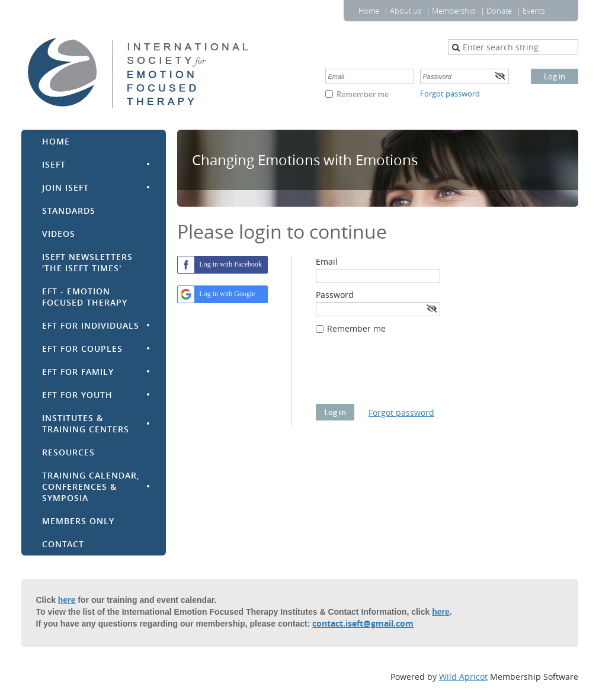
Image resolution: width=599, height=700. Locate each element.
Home (369, 11)
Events (534, 11)
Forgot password (450, 94)
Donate (499, 11)
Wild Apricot (463, 677)
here (67, 600)
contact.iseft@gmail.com (363, 623)
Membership (454, 11)
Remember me (363, 94)
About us (406, 11)
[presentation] (406, 375)
